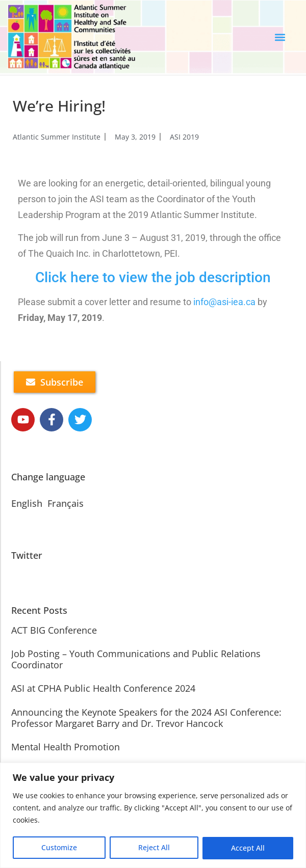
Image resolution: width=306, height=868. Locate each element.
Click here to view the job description (153, 277)
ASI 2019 (184, 137)
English (27, 503)
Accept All (248, 848)
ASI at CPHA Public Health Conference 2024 (103, 688)
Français (66, 503)
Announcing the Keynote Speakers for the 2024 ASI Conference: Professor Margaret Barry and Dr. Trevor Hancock (146, 718)
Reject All (154, 848)
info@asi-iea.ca (224, 302)
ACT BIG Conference (54, 630)
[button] (280, 37)
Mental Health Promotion (66, 747)
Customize (59, 848)
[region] (153, 815)
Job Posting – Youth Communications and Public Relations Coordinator (136, 659)
